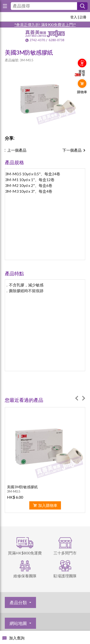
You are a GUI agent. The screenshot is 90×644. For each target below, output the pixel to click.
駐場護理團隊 (65, 576)
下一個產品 (72, 150)
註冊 (83, 17)
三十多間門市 (65, 553)
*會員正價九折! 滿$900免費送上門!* (45, 25)
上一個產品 (17, 150)
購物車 (82, 92)
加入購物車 (48, 505)
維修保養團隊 (25, 576)
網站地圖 (18, 623)
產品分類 (18, 602)
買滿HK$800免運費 (25, 553)
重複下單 (82, 73)
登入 (74, 17)
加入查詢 (17, 638)
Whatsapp (82, 102)
